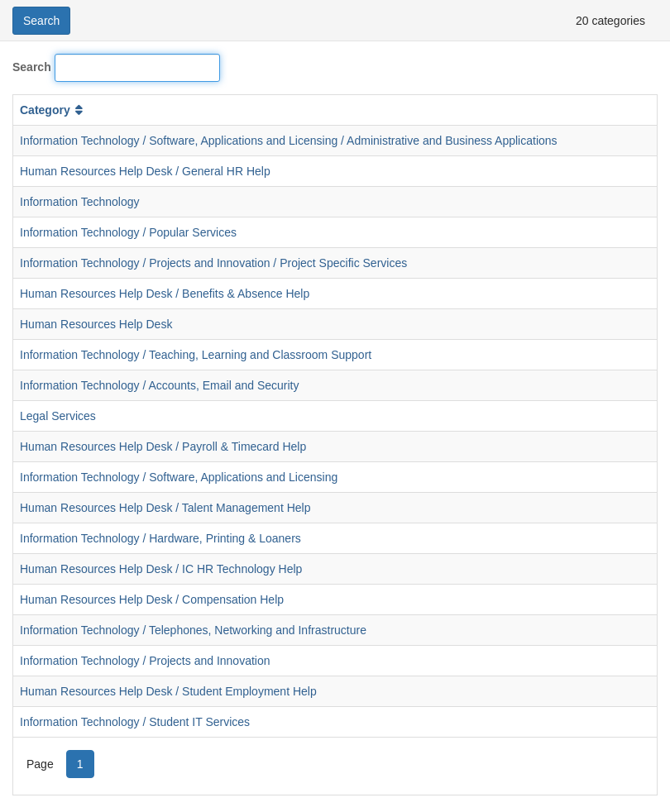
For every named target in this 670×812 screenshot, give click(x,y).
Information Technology (80, 202)
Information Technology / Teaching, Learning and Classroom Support (196, 355)
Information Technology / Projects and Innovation (145, 661)
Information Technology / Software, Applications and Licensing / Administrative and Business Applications (289, 141)
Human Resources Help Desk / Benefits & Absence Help (165, 294)
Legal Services (58, 416)
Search (32, 67)
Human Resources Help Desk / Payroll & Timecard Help (163, 447)
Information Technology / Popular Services (128, 232)
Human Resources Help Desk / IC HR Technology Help (161, 569)
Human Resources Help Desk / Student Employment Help (168, 691)
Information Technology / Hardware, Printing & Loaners (160, 538)
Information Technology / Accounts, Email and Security (159, 385)
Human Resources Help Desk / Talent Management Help (165, 508)
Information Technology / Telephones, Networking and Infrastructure (193, 630)
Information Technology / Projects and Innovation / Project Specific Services (213, 263)
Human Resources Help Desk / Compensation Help (152, 599)
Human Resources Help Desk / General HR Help (145, 171)
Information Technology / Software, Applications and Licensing (179, 477)
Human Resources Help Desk (96, 324)
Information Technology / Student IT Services (135, 722)
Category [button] (53, 110)
